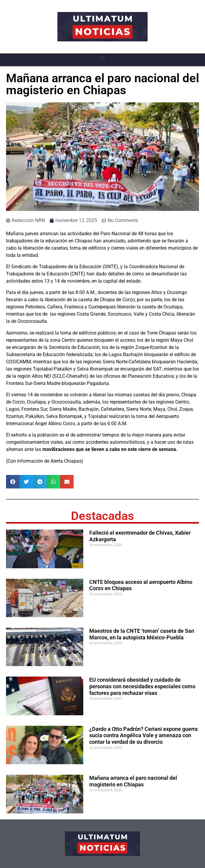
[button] (103, 58)
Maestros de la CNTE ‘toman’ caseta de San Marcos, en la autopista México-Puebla (142, 634)
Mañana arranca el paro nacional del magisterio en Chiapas (133, 781)
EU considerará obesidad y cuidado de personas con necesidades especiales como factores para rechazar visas (142, 686)
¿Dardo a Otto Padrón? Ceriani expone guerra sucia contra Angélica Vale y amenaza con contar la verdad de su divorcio (144, 735)
